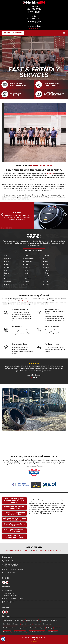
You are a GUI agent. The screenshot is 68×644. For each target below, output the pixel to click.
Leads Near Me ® (39, 639)
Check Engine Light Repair (11, 624)
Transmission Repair (20, 632)
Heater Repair (39, 628)
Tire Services (7, 632)
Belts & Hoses (19, 620)
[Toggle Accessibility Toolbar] (3, 639)
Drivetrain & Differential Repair (43, 624)
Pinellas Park (20, 552)
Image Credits (34, 642)
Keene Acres (49, 552)
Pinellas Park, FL (24, 312)
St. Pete (28, 552)
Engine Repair (23, 628)
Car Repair (54, 620)
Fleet (31, 628)
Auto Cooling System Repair (37, 632)
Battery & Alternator (32, 620)
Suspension (59, 628)
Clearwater (14, 312)
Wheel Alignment (53, 632)
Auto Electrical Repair (10, 628)
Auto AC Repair (8, 620)
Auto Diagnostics (26, 624)
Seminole (40, 552)
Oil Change (49, 628)
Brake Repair (44, 620)
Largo (34, 552)
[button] (64, 33)
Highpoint (58, 552)
